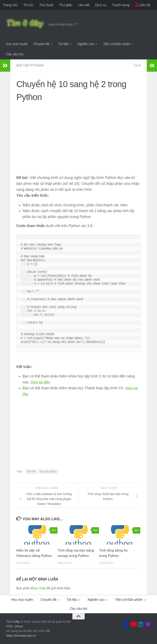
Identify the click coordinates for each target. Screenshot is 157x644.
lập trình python (48, 471)
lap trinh (31, 471)
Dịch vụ (101, 5)
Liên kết (84, 5)
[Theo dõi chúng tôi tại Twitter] (148, 624)
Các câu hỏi (15, 54)
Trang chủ (10, 5)
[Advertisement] (78, 134)
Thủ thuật (46, 5)
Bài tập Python (30, 65)
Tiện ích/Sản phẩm (117, 44)
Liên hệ (143, 5)
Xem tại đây (40, 382)
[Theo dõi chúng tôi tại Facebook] (126, 624)
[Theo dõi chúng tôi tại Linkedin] (141, 624)
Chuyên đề (41, 44)
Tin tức (29, 5)
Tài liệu (63, 44)
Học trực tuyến (17, 44)
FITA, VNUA (14, 626)
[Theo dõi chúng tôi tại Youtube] (133, 624)
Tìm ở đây (13, 622)
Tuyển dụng (121, 5)
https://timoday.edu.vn (21, 635)
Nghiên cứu (86, 44)
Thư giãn (66, 5)
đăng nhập (38, 588)
